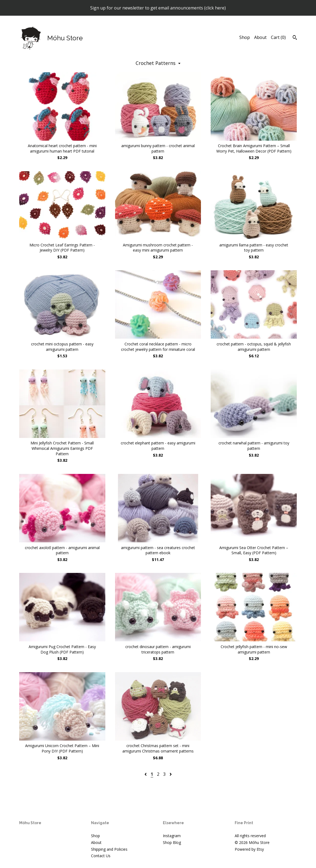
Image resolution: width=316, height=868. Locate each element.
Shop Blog (172, 842)
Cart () (278, 37)
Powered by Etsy (249, 849)
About (260, 37)
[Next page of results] (171, 774)
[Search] (295, 38)
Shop (245, 37)
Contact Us (101, 856)
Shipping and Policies (109, 849)
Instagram (172, 836)
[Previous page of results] (146, 774)
